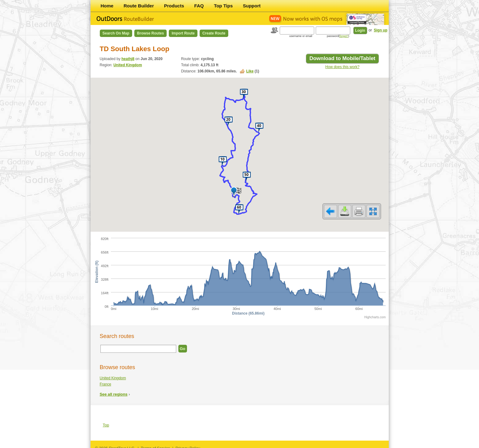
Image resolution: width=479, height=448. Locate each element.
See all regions (114, 390)
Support (252, 6)
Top (106, 421)
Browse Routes (150, 33)
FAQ (199, 6)
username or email (301, 36)
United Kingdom (128, 65)
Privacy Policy (188, 444)
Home (107, 6)
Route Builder (139, 6)
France (106, 380)
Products (174, 6)
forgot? (344, 36)
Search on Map (116, 33)
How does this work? (342, 67)
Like (250, 71)
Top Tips (223, 6)
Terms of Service (155, 444)
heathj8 (128, 59)
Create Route (214, 33)
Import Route (183, 33)
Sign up (381, 30)
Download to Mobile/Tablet (342, 58)
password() (338, 36)
